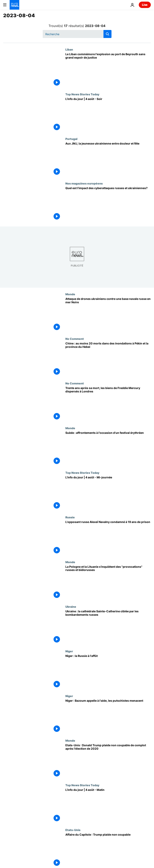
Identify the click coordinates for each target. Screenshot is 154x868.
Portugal (71, 139)
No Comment (75, 339)
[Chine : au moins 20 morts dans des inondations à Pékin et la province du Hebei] (108, 359)
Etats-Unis (73, 830)
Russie (70, 517)
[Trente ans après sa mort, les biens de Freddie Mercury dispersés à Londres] (108, 404)
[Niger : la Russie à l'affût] (108, 672)
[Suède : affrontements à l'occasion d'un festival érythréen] (108, 449)
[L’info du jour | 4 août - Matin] (108, 806)
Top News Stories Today (82, 94)
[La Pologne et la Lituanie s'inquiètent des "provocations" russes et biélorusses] (108, 583)
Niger (69, 651)
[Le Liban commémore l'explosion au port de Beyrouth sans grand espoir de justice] (108, 70)
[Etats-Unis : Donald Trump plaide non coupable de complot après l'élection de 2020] (108, 761)
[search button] (107, 34)
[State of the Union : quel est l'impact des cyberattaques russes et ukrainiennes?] (108, 204)
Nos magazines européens (84, 183)
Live (145, 5)
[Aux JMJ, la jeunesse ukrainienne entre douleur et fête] (108, 159)
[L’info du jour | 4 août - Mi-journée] (108, 493)
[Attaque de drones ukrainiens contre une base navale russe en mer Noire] (108, 315)
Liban (69, 49)
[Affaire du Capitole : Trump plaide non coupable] (108, 851)
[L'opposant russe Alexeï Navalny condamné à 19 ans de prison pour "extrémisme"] (108, 538)
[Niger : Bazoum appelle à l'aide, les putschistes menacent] (108, 717)
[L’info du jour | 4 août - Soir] (108, 115)
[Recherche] (77, 34)
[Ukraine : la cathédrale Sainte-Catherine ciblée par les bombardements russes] (108, 627)
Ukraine (71, 607)
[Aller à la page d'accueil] (14, 5)
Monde (70, 294)
